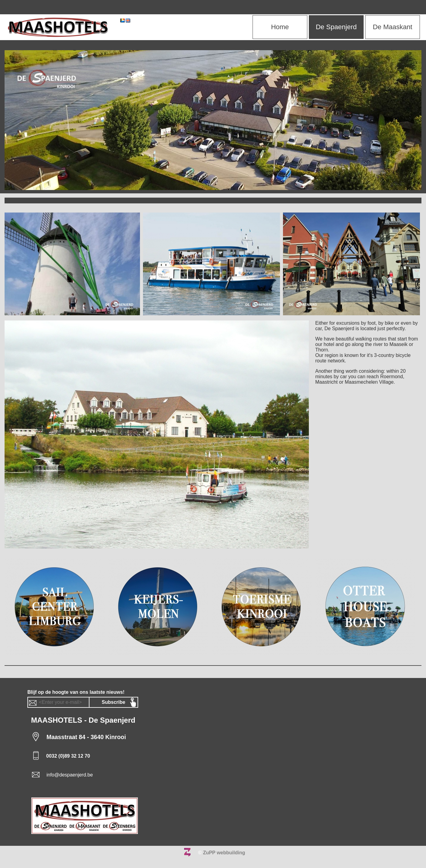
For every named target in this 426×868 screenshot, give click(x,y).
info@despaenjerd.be (70, 775)
